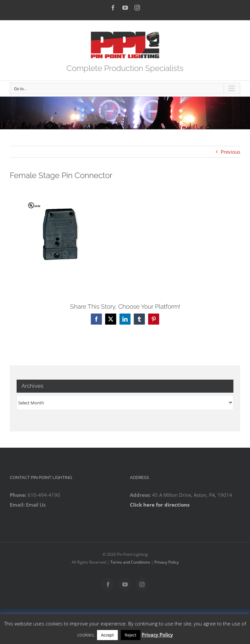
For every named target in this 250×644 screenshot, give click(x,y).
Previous (230, 152)
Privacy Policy (167, 562)
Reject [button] (131, 635)
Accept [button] (107, 635)
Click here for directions (160, 505)
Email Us (36, 505)
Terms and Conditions (130, 562)
